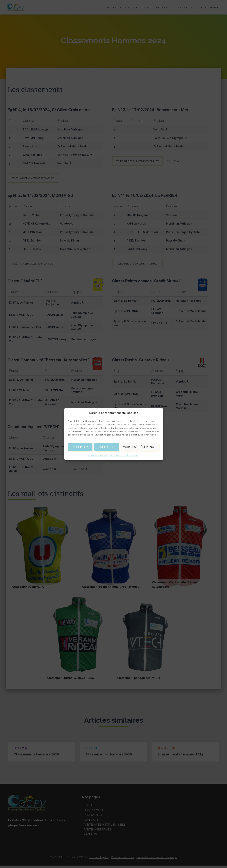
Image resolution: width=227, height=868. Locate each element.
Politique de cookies (98, 455)
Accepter (80, 447)
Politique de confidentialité (124, 455)
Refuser (107, 447)
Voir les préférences (140, 447)
